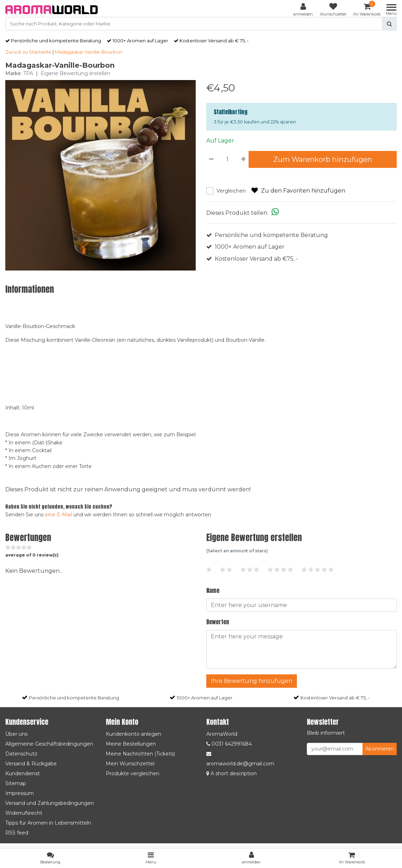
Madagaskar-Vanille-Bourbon (88, 52)
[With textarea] (301, 649)
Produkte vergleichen (133, 773)
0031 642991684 (229, 744)
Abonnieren (380, 749)
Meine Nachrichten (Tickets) (140, 754)
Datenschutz (21, 754)
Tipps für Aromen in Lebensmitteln (48, 823)
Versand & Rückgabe (31, 764)
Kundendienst (23, 773)
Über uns (16, 734)
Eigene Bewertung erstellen (75, 73)
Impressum (20, 793)
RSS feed (17, 833)
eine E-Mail (58, 515)
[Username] (301, 605)
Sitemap (16, 783)
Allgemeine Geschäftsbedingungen (49, 744)
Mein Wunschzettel (130, 764)
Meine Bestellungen (131, 744)
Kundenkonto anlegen (133, 734)
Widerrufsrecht (24, 813)
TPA (28, 73)
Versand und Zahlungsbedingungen (50, 803)
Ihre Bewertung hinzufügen (252, 681)
